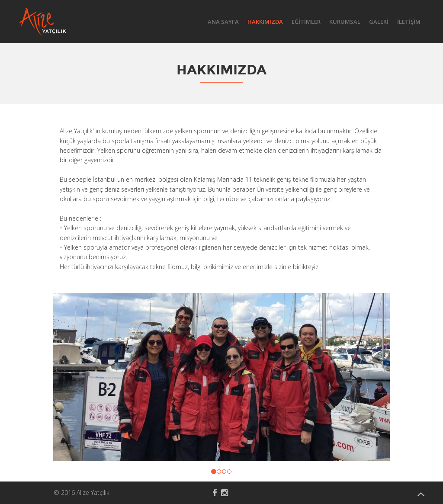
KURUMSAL (345, 22)
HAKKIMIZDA (265, 22)
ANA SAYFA (223, 22)
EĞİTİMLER (306, 22)
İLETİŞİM (409, 22)
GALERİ (379, 22)
